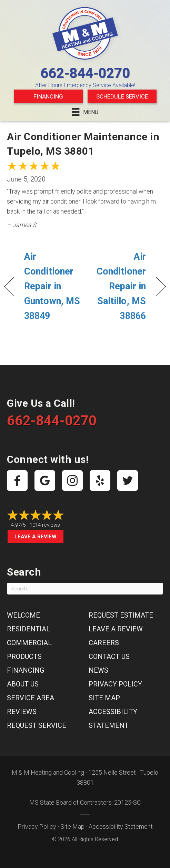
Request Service (37, 725)
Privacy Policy (115, 684)
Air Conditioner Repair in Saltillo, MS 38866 (118, 286)
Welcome (23, 615)
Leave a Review (36, 537)
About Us (23, 684)
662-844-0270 (85, 73)
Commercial (29, 643)
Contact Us (109, 657)
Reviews (22, 712)
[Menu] (85, 112)
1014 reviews (45, 525)
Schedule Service (122, 96)
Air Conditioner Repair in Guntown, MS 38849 (52, 286)
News (98, 670)
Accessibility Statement (121, 826)
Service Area (31, 698)
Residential (28, 629)
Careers (104, 643)
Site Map (104, 698)
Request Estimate (121, 615)
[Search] (85, 589)
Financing (48, 96)
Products (24, 657)
